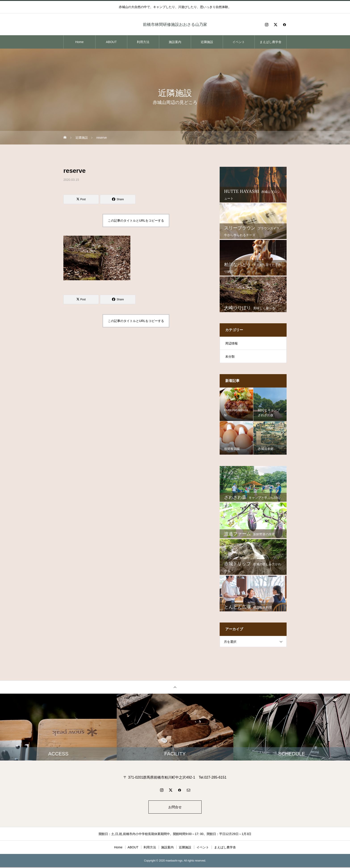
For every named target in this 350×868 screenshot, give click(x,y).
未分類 (230, 357)
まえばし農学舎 (271, 42)
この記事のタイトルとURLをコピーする (136, 221)
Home (79, 42)
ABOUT (111, 42)
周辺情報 (231, 343)
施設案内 (175, 42)
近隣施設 (207, 42)
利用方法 (143, 42)
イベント (239, 42)
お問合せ (175, 807)
